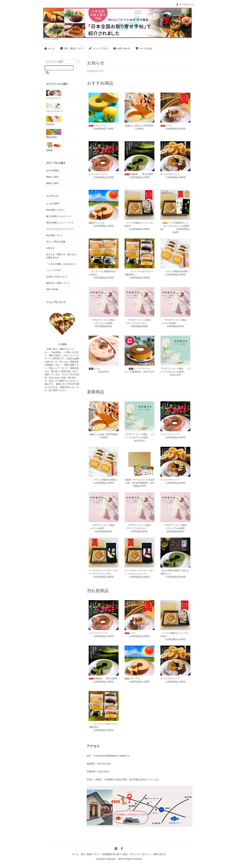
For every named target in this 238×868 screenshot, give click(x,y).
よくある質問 (53, 203)
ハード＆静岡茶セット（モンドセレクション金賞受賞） (175, 226)
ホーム (49, 48)
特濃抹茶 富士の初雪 (148, 174)
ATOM (55, 289)
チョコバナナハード (187, 174)
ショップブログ (98, 48)
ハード (183, 126)
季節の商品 (54, 134)
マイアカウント (185, 5)
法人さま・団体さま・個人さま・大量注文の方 (62, 256)
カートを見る (144, 48)
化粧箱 (54, 147)
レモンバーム (116, 126)
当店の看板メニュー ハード (60, 223)
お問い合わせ (122, 48)
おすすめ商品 (53, 170)
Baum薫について (54, 235)
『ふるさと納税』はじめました (61, 264)
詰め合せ (54, 121)
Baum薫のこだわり (55, 210)
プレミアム (116, 223)
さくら (112, 369)
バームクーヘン (54, 95)
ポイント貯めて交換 (56, 242)
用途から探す (53, 177)
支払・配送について (72, 48)
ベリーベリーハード (115, 174)
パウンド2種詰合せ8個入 (177, 271)
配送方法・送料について (58, 283)
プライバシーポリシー (140, 854)
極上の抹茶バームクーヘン (59, 216)
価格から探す (53, 183)
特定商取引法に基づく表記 (115, 854)
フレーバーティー (55, 108)
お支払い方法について (57, 277)
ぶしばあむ (133, 126)
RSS (48, 289)
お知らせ (50, 248)
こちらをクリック (95, 71)
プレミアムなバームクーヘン (60, 229)
